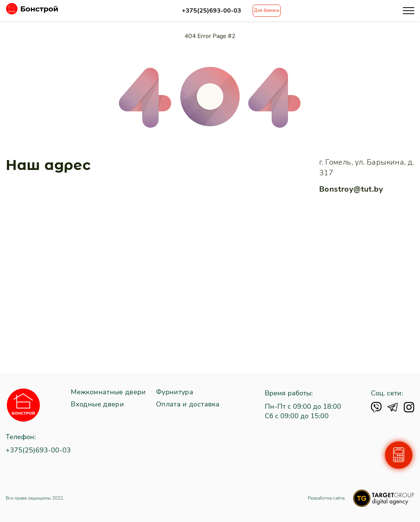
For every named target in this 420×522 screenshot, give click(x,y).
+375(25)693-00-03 (212, 11)
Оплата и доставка (188, 405)
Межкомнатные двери (108, 392)
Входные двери (97, 405)
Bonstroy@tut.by (351, 189)
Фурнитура (175, 392)
